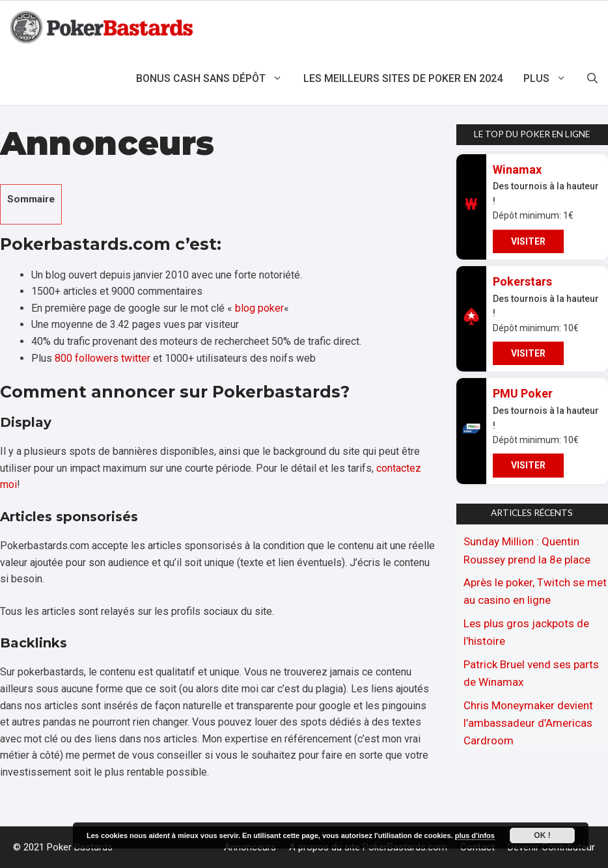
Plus (550, 79)
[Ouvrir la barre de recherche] (592, 79)
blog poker (259, 308)
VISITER (528, 241)
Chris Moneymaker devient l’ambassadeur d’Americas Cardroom (528, 723)
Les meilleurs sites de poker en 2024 (403, 78)
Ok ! (542, 835)
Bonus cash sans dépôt (214, 79)
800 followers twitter (103, 358)
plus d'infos (475, 835)
